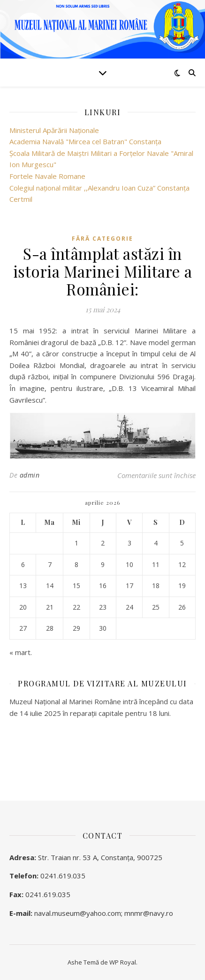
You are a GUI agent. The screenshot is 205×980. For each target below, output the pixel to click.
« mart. (21, 652)
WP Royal (123, 962)
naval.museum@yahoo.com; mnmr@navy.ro (104, 913)
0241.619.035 (63, 876)
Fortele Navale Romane (47, 176)
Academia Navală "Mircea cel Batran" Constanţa (85, 141)
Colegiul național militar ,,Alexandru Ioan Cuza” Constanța (99, 188)
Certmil (21, 199)
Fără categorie (102, 239)
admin (30, 475)
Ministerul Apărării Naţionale (54, 130)
